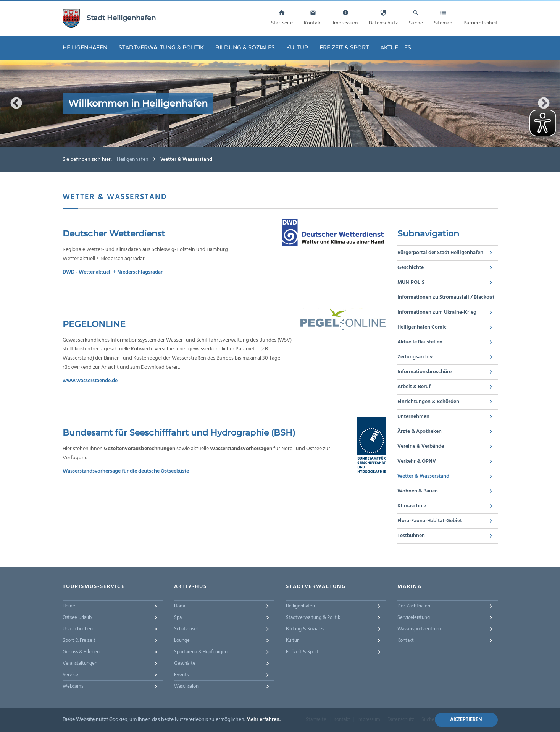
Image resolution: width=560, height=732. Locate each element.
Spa (178, 618)
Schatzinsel (186, 629)
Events (181, 675)
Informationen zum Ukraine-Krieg (437, 312)
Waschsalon (186, 686)
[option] (280, 104)
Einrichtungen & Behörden (428, 402)
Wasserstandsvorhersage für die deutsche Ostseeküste (126, 471)
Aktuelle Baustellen (420, 342)
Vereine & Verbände (421, 446)
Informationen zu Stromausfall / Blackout (446, 297)
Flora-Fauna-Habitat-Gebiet (430, 521)
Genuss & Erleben (81, 652)
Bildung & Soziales (245, 47)
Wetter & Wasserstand (423, 476)
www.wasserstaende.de (90, 381)
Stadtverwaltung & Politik (161, 47)
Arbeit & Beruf (414, 387)
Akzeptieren (466, 720)
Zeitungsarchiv (415, 357)
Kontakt (406, 640)
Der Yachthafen (414, 606)
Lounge (182, 640)
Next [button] (544, 103)
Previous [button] (16, 103)
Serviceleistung (414, 618)
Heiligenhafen (85, 47)
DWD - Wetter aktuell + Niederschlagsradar (113, 272)
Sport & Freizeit (79, 640)
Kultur (297, 47)
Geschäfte (185, 663)
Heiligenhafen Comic (422, 327)
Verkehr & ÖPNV (417, 461)
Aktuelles (396, 47)
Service (70, 675)
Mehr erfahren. (263, 720)
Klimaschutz (412, 506)
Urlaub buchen (78, 629)
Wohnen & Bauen (418, 491)
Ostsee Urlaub (77, 618)
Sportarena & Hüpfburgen (201, 652)
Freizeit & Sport (344, 47)
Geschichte (411, 268)
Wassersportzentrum (419, 629)
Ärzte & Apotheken (420, 432)
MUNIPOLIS (411, 283)
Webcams (73, 686)
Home (69, 606)
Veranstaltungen (80, 663)
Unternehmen (413, 417)
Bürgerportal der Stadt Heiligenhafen (440, 253)
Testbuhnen (411, 536)
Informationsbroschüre (424, 372)
